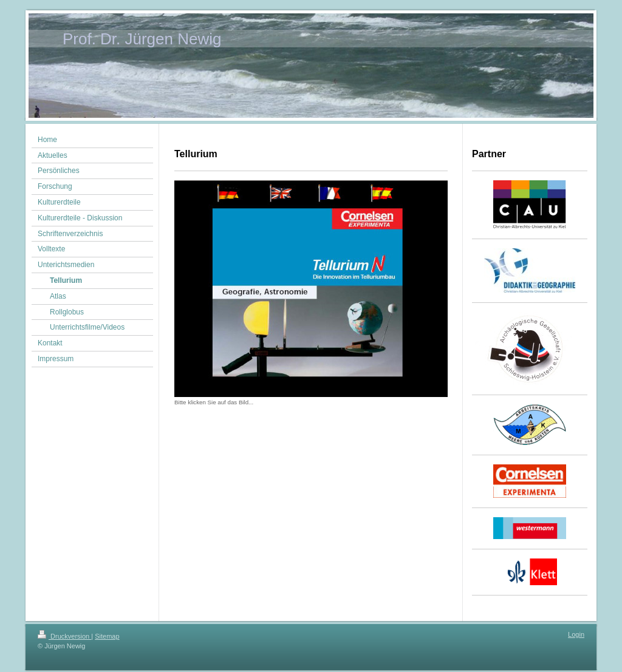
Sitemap (107, 636)
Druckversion (64, 636)
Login (576, 634)
